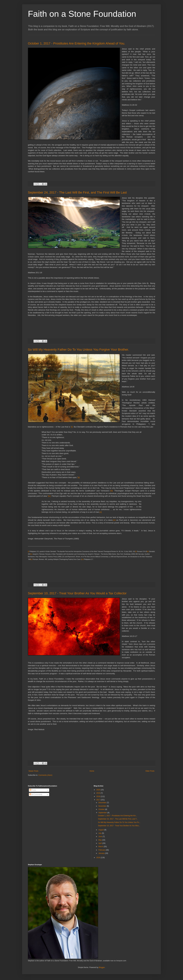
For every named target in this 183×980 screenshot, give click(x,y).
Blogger (102, 967)
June (100, 837)
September (103, 813)
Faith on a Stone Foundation (82, 14)
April (100, 843)
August (101, 830)
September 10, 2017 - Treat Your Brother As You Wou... (119, 826)
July (100, 833)
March (101, 847)
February (102, 850)
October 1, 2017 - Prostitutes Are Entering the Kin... (117, 816)
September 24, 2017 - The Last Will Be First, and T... (118, 819)
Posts (33, 790)
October (102, 809)
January (102, 853)
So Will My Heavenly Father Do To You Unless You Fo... (119, 822)
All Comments (36, 794)
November (103, 806)
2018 (99, 796)
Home (92, 771)
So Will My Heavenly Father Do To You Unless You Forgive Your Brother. (78, 350)
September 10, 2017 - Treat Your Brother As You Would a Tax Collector (77, 593)
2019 (99, 793)
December (103, 803)
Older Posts (150, 771)
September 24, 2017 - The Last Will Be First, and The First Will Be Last (77, 192)
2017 (99, 800)
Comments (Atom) (45, 775)
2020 (99, 790)
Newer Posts (33, 771)
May (100, 840)
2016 (99, 858)
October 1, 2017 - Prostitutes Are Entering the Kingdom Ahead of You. (76, 43)
